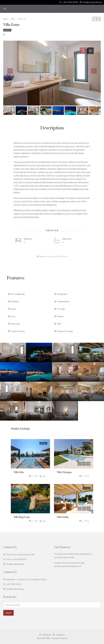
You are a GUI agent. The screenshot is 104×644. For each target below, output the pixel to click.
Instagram (59, 635)
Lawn (13, 316)
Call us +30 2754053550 (16, 559)
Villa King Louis (22, 517)
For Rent (7, 30)
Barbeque (15, 301)
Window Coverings (65, 331)
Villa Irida (19, 472)
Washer (61, 316)
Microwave (16, 324)
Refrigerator (62, 294)
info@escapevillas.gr (15, 564)
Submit (8, 613)
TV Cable (61, 309)
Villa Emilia (63, 517)
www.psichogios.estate (64, 557)
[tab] (83, 51)
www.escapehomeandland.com (68, 566)
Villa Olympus (64, 472)
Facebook (45, 635)
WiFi (59, 324)
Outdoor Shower (18, 331)
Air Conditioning (18, 294)
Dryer (14, 309)
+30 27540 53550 (14, 584)
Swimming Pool (63, 301)
